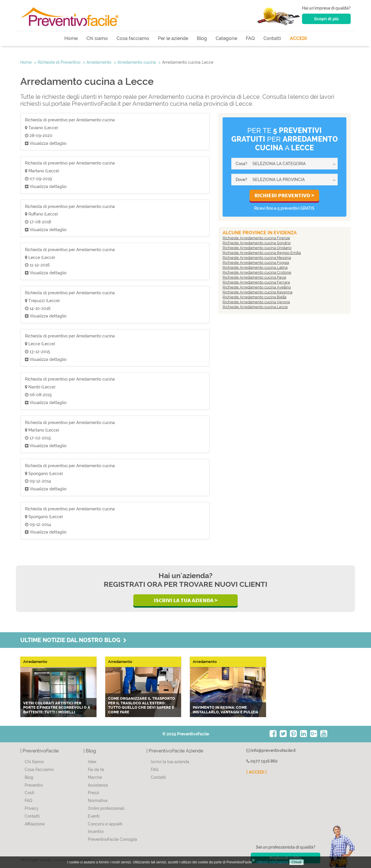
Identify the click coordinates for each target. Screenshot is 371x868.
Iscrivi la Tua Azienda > (186, 600)
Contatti (272, 38)
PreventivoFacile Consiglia (112, 839)
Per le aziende (173, 38)
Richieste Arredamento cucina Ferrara (256, 282)
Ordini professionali (106, 808)
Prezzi (93, 793)
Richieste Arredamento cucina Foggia (256, 263)
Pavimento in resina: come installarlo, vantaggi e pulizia (225, 710)
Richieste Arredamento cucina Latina (255, 267)
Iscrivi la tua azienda (170, 762)
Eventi (94, 816)
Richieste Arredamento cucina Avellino (257, 287)
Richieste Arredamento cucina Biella (254, 297)
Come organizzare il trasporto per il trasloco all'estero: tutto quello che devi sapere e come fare (142, 705)
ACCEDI (298, 38)
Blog (202, 38)
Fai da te (96, 770)
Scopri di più (327, 19)
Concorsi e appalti (105, 824)
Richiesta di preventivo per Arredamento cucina (70, 120)
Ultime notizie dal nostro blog (73, 640)
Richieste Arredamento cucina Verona (256, 302)
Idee (92, 762)
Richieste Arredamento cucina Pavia (254, 277)
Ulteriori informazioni (272, 862)
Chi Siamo (34, 762)
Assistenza (98, 785)
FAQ (250, 38)
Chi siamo (97, 38)
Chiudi (297, 862)
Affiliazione (35, 824)
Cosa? (241, 164)
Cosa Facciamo (39, 770)
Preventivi (34, 785)
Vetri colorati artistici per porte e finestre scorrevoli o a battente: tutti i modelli (57, 708)
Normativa (98, 801)
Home (71, 38)
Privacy (32, 808)
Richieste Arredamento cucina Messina (257, 258)
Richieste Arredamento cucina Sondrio (257, 243)
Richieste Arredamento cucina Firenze (256, 238)
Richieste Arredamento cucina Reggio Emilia (262, 253)
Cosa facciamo (133, 38)
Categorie (226, 38)
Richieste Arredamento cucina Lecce (255, 307)
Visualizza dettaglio (46, 143)
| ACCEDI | (257, 772)
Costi (29, 793)
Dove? (241, 180)
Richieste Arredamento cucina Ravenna (258, 292)
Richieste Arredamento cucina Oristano (257, 248)
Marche (95, 777)
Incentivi (96, 832)
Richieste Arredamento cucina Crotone (257, 272)
